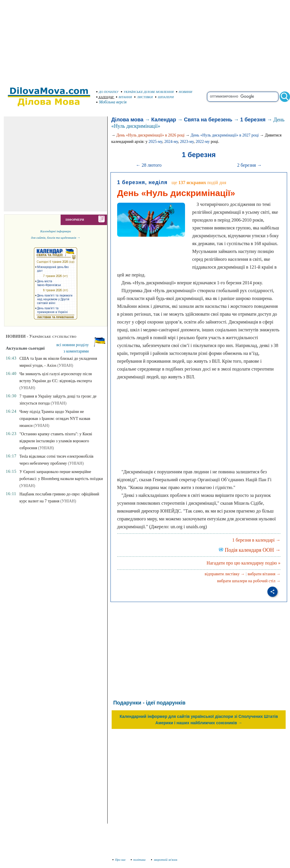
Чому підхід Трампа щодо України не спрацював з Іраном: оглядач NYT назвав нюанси (55, 419)
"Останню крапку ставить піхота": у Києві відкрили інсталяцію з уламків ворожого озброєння (56, 441)
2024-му (171, 142)
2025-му (155, 142)
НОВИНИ (184, 92)
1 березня (253, 120)
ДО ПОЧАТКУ (107, 92)
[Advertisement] (145, 41)
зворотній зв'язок (164, 860)
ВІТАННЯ (124, 97)
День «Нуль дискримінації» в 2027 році (225, 135)
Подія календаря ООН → (250, 550)
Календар (164, 120)
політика (139, 860)
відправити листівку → (225, 574)
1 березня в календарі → (256, 540)
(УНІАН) (65, 365)
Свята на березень (208, 120)
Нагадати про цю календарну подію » (243, 563)
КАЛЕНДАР (105, 97)
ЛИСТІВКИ (144, 97)
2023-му (187, 142)
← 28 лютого (149, 165)
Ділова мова (127, 120)
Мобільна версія (112, 102)
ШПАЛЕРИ (164, 97)
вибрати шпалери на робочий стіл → (249, 581)
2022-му (203, 142)
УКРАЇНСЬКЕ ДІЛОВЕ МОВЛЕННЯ (147, 92)
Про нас (119, 860)
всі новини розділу (73, 345)
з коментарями (76, 351)
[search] (243, 97)
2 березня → (250, 165)
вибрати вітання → (264, 574)
